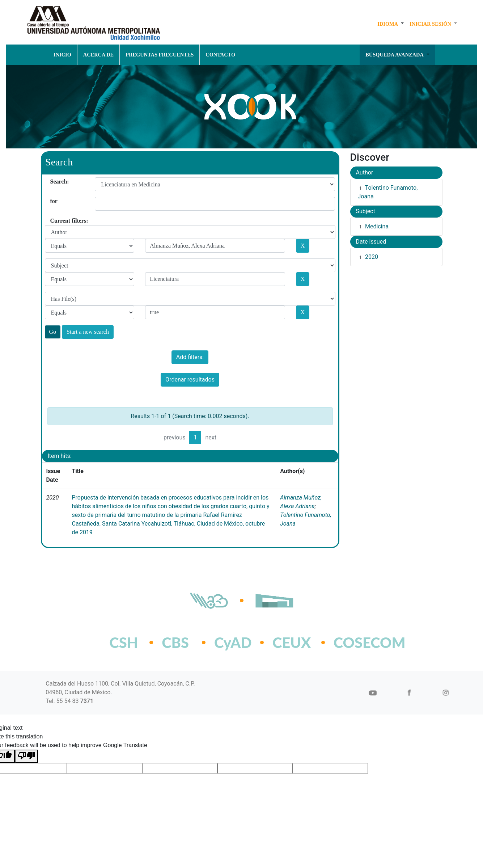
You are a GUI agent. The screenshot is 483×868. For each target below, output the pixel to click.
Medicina (377, 226)
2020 (372, 257)
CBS (175, 642)
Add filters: (190, 357)
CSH (124, 642)
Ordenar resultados (190, 380)
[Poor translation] (26, 756)
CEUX (292, 642)
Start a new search (88, 332)
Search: (53, 182)
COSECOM (354, 642)
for (53, 201)
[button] (391, 24)
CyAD (233, 642)
